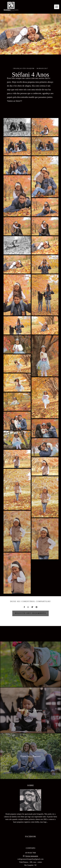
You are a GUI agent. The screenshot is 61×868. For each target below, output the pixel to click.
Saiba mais (30, 821)
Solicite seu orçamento (31, 613)
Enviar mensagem (32, 849)
